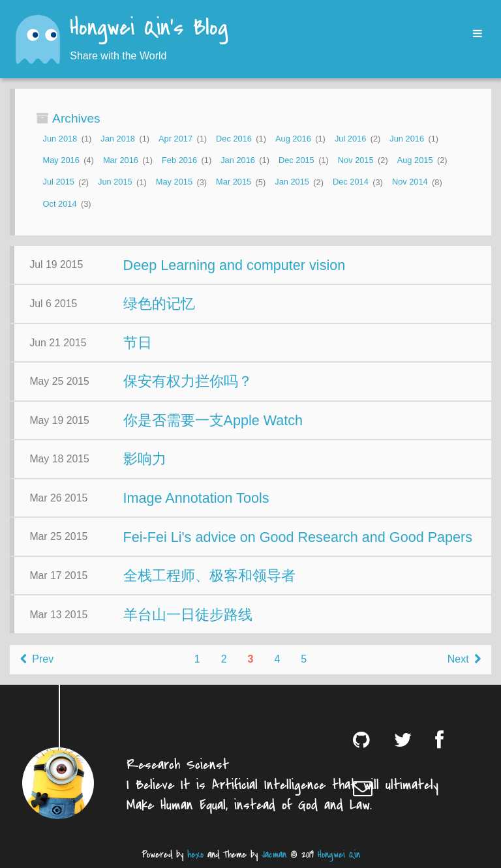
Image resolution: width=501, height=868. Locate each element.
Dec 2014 (351, 182)
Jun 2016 (407, 139)
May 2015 (174, 182)
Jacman (274, 855)
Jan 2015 (292, 182)
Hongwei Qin (339, 855)
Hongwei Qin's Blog (149, 29)
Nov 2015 (356, 160)
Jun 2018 (60, 139)
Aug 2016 (293, 139)
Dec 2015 (296, 160)
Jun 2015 (115, 182)
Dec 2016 (234, 139)
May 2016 (61, 160)
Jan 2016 (238, 160)
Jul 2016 (350, 139)
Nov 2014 (410, 182)
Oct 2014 (60, 204)
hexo (195, 855)
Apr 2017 (175, 139)
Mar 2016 (121, 160)
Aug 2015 (415, 160)
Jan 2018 (118, 139)
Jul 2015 (59, 182)
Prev (37, 659)
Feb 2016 (179, 160)
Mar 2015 (234, 182)
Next (464, 659)
